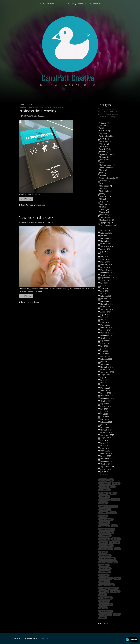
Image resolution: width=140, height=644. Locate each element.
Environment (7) (107, 168)
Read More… (26, 199)
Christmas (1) (106, 147)
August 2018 (58, 107)
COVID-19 (104, 523)
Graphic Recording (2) (109, 178)
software (29, 302)
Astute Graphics (107, 487)
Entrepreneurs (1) (108, 165)
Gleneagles (105, 555)
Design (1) (105, 123)
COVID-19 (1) (105, 149)
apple (116, 483)
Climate (104, 513)
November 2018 (107, 461)
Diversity (115, 542)
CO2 (113, 513)
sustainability (106, 611)
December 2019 (107, 427)
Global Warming (107, 559)
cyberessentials (107, 529)
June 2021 (104, 380)
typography (105, 614)
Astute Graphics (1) (108, 136)
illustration (105, 568)
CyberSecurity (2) (107, 154)
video (103, 618)
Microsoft (104, 582)
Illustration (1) (106, 186)
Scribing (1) (105, 209)
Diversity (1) (105, 162)
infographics (106, 578)
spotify (103, 608)
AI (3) (102, 128)
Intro (42, 3)
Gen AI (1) (104, 175)
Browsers (104, 496)
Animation (105, 483)
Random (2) (105, 204)
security (115, 591)
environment (106, 549)
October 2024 (106, 275)
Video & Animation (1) (109, 225)
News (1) (104, 199)
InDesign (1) (105, 188)
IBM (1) (103, 183)
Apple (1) (104, 133)
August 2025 (105, 249)
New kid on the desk (36, 217)
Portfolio (50, 3)
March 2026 (105, 231)
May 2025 (104, 257)
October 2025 (106, 244)
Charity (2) (105, 144)
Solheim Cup (106, 605)
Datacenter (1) (106, 157)
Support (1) (105, 217)
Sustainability (94, 3)
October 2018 (46, 107)
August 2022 (105, 343)
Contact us (43, 638)
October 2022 (106, 338)
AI (111, 480)
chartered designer (108, 506)
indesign (104, 575)
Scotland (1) (105, 207)
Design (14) (105, 160)
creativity (104, 526)
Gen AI (103, 552)
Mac (117, 578)
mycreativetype (107, 585)
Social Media (106, 598)
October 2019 (106, 432)
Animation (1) (106, 131)
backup (103, 493)
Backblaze (104, 490)
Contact (67, 3)
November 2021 (107, 367)
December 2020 (107, 396)
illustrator (105, 572)
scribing (104, 591)
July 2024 (104, 283)
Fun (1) (103, 173)
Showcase (82, 3)
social (103, 595)
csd (114, 526)
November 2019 (107, 430)
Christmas (105, 509)
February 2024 (106, 296)
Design (50, 222)
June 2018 (104, 474)
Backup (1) (105, 139)
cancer (115, 500)
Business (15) (106, 141)
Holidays (104, 565)
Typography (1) (106, 223)
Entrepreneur (39, 205)
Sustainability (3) (107, 220)
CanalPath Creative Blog (29, 107)
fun (117, 549)
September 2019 (107, 435)
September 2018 (107, 467)
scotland (113, 588)
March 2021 (105, 388)
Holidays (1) (105, 181)
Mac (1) (103, 194)
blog (113, 493)
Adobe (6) (104, 126)
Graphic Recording (108, 562)
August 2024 (105, 280)
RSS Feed (104, 623)
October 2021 (106, 370)
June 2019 (104, 443)
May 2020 (104, 414)
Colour (103, 516)
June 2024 (104, 286)
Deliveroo (104, 539)
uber (117, 614)
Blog (74, 3)
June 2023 (104, 317)
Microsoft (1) (105, 196)
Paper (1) (104, 202)
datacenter (105, 536)
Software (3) (105, 215)
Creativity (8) (105, 152)
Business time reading (38, 111)
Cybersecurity (106, 532)
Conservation (106, 519)
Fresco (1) (104, 170)
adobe (103, 480)
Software (41, 222)
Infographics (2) (107, 191)
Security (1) (105, 212)
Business (41, 116)
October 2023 (106, 307)
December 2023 (107, 301)
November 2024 (107, 273)
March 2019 (105, 451)
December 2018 (107, 459)
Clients (59, 3)
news (103, 588)
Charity (103, 503)
